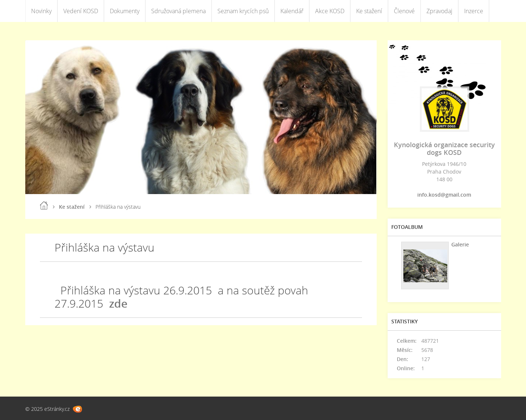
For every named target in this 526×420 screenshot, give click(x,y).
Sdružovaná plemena (178, 11)
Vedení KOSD (81, 11)
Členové (404, 11)
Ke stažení (369, 11)
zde (118, 303)
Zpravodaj (439, 11)
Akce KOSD (330, 11)
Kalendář (292, 11)
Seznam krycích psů (243, 11)
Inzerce (474, 11)
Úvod (44, 205)
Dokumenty (125, 11)
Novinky (41, 11)
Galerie (460, 244)
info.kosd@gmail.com (444, 195)
